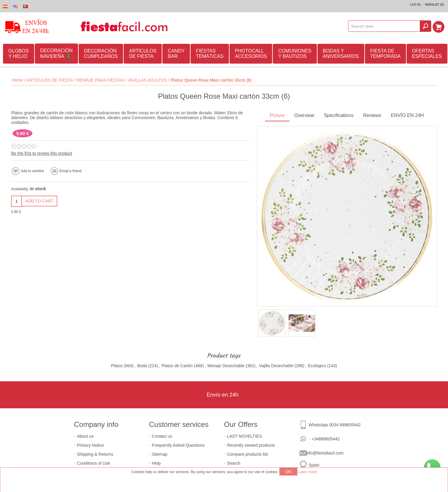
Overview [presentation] (304, 115)
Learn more (307, 472)
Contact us (162, 436)
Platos (117, 366)
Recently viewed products (251, 445)
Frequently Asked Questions (178, 445)
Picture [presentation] (277, 115)
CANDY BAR (176, 54)
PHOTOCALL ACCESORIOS (251, 54)
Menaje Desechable (226, 366)
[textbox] (385, 26)
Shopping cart (439, 26)
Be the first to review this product (42, 153)
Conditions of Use (94, 463)
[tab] (277, 116)
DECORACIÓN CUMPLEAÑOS (101, 54)
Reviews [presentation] (372, 115)
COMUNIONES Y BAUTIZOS (295, 54)
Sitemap (160, 454)
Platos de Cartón (177, 366)
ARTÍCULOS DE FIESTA (143, 54)
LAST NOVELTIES (245, 436)
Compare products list (248, 454)
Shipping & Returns (95, 454)
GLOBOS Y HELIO (19, 54)
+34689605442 (326, 439)
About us (85, 436)
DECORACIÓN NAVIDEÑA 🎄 (56, 53)
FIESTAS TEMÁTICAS (210, 54)
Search (234, 463)
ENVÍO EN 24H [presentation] (407, 115)
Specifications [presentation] (339, 115)
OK (288, 472)
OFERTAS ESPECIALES (427, 54)
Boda (142, 366)
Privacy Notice (90, 445)
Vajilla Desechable (276, 366)
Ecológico (317, 366)
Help (156, 463)
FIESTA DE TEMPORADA (385, 54)
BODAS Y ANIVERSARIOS (341, 54)
